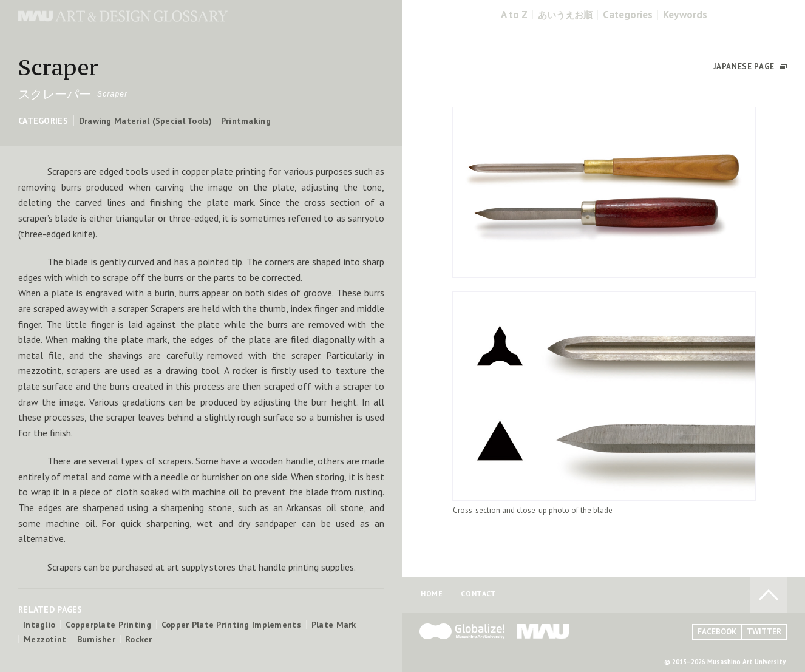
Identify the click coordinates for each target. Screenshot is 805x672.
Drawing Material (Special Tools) (146, 121)
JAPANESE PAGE (744, 66)
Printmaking (246, 121)
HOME (432, 594)
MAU (543, 631)
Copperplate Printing (108, 625)
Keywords (685, 15)
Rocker (139, 639)
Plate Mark (334, 625)
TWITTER (764, 632)
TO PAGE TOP (769, 595)
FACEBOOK (717, 632)
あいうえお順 (565, 15)
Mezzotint (45, 639)
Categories (628, 15)
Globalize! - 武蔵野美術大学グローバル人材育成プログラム (462, 631)
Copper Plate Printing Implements (231, 625)
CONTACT (478, 594)
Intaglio (39, 625)
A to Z (514, 15)
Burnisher (97, 639)
